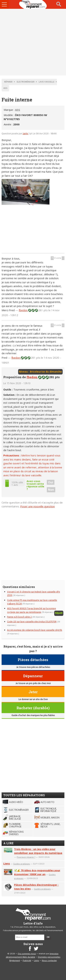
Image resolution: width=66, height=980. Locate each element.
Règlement (15, 961)
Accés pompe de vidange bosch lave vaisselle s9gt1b (35, 630)
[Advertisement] (33, 42)
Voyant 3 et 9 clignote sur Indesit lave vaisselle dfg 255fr (33, 594)
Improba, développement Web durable (32, 956)
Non (51, 490)
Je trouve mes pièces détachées (33, 667)
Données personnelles (49, 957)
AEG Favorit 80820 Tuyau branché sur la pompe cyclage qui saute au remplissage (32, 610)
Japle (26, 134)
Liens (7, 864)
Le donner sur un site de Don (33, 699)
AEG (18, 110)
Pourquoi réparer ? (26, 857)
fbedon (23, 310)
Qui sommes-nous (27, 954)
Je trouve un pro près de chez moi (33, 683)
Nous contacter (49, 961)
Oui (51, 482)
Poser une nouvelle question (37, 506)
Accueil (33, 4)
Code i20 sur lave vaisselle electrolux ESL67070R (32, 622)
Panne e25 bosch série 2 (19, 617)
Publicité (27, 961)
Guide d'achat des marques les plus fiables (33, 715)
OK (48, 937)
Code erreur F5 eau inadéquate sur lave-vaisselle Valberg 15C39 (32, 602)
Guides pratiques (22, 864)
